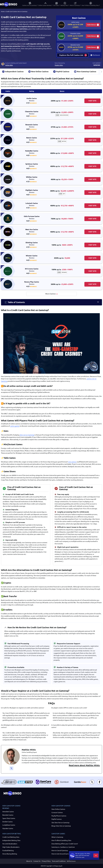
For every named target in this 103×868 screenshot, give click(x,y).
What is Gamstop (57, 837)
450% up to (62, 258)
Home (3, 11)
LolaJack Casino (32, 204)
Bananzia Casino (32, 126)
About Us (29, 861)
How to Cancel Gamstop (60, 851)
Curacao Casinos (57, 813)
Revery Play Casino (32, 283)
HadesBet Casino (32, 152)
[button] (51, 302)
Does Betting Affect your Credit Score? (65, 844)
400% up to (62, 153)
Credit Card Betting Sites (11, 837)
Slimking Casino (32, 244)
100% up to (62, 245)
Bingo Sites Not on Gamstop (61, 826)
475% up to (62, 127)
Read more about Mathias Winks (84, 765)
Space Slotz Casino (9, 818)
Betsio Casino (32, 139)
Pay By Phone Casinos (59, 816)
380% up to (62, 191)
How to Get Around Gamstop (61, 854)
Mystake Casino (8, 828)
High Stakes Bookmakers (11, 847)
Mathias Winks (9, 65)
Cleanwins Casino (32, 113)
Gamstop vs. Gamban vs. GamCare (63, 847)
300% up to (62, 284)
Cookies (82, 854)
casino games (15, 426)
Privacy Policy (46, 861)
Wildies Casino (32, 178)
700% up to (62, 219)
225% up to (62, 112)
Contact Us (37, 861)
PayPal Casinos (57, 819)
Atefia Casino (32, 100)
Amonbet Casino (8, 812)
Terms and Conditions (59, 861)
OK (96, 855)
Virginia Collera (59, 65)
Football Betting (8, 851)
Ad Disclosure (71, 861)
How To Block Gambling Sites (61, 840)
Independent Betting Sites (11, 840)
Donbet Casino (7, 822)
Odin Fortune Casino (32, 218)
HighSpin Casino (32, 191)
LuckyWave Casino (9, 825)
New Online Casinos (58, 809)
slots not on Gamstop (27, 435)
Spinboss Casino (32, 165)
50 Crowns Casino (32, 270)
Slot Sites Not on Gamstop (60, 823)
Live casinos (72, 462)
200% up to (62, 101)
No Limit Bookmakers (10, 844)
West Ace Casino (32, 231)
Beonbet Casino (8, 815)
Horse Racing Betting (10, 854)
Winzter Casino (32, 257)
